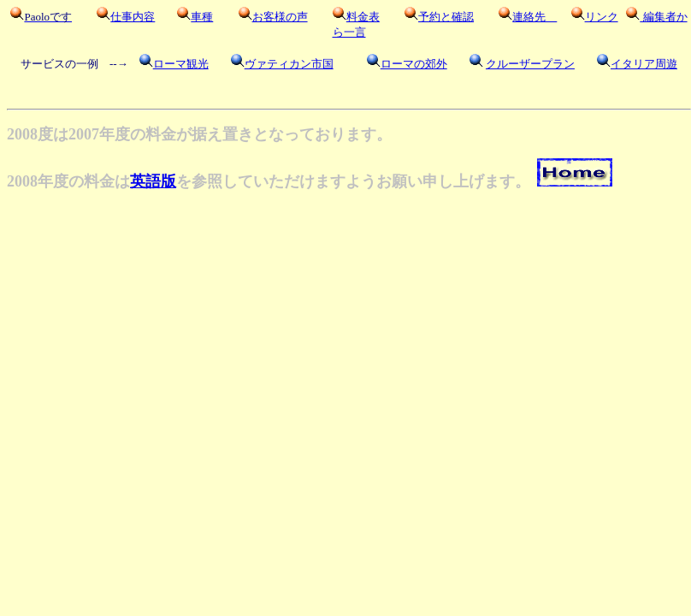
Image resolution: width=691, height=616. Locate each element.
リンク (602, 17)
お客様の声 (280, 17)
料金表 (363, 17)
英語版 (153, 181)
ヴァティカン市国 (289, 64)
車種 (202, 17)
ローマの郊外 (414, 64)
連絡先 (534, 17)
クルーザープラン (530, 64)
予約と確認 (446, 17)
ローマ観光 (181, 64)
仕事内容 (133, 17)
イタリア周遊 (644, 64)
